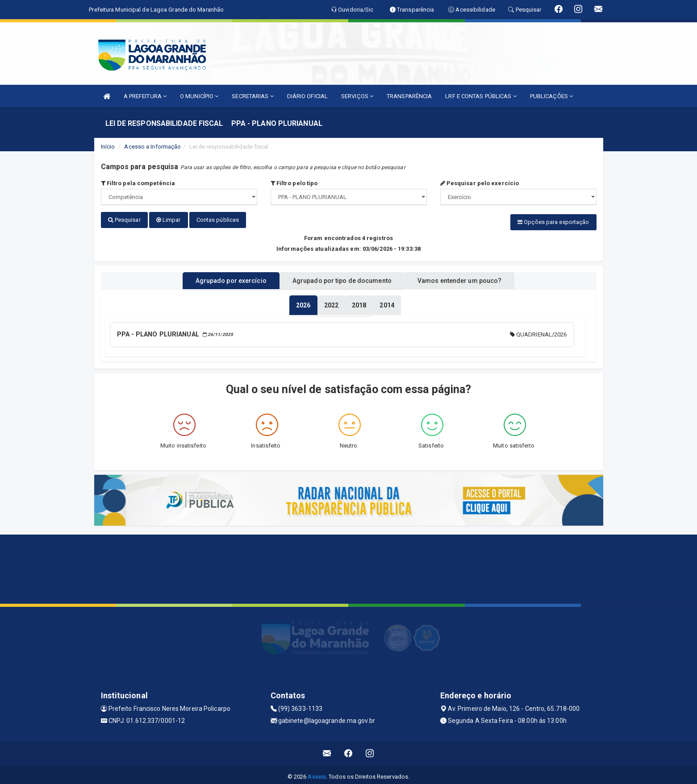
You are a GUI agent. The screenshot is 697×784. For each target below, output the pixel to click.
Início (108, 147)
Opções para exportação (553, 222)
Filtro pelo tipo (294, 183)
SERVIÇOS (357, 96)
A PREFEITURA (145, 96)
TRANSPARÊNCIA (409, 96)
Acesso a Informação (152, 147)
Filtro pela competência (138, 183)
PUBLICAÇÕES (551, 96)
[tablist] (303, 303)
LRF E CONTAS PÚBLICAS (481, 96)
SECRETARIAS (253, 96)
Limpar (169, 220)
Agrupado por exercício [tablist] (219, 278)
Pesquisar (124, 220)
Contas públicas (218, 220)
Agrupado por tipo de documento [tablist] (342, 278)
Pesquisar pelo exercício (480, 183)
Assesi (317, 773)
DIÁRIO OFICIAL (307, 96)
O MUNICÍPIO (199, 96)
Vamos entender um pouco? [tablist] (471, 278)
